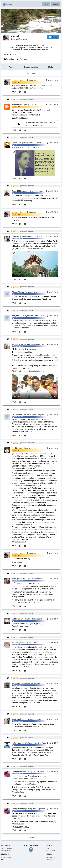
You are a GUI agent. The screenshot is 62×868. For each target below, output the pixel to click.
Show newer (31, 73)
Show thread (17, 562)
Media (51, 67)
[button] (35, 386)
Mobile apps (51, 860)
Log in (46, 4)
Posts (11, 67)
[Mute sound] (19, 397)
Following (9, 59)
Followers (22, 59)
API (2, 860)
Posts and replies (31, 67)
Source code (51, 857)
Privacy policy (6, 851)
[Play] (15, 397)
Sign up (55, 4)
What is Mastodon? (31, 845)
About (49, 849)
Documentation (6, 857)
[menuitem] (35, 386)
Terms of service (7, 849)
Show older (31, 837)
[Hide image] (14, 152)
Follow (53, 37)
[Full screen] (55, 397)
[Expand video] (51, 397)
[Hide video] (47, 397)
